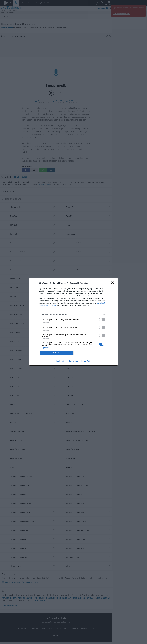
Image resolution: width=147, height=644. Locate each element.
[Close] (113, 283)
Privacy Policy (86, 361)
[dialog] (73, 322)
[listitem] (73, 314)
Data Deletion (60, 361)
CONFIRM (57, 353)
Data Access (73, 361)
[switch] (102, 320)
